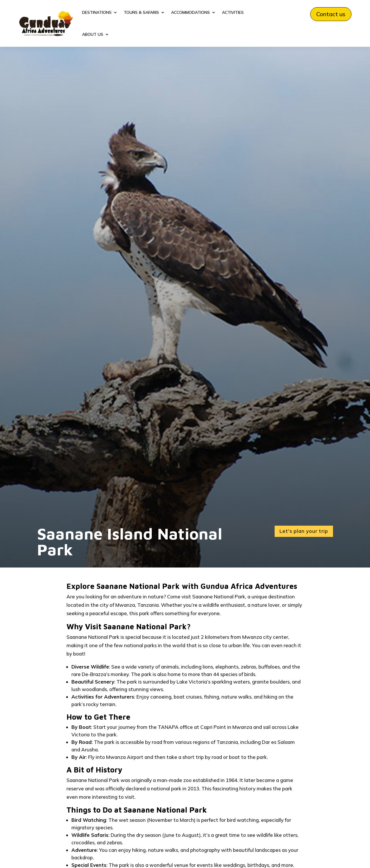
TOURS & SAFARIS (141, 12)
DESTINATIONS (97, 12)
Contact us (331, 14)
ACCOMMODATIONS (190, 12)
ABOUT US (93, 34)
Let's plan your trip (304, 531)
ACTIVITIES (233, 12)
